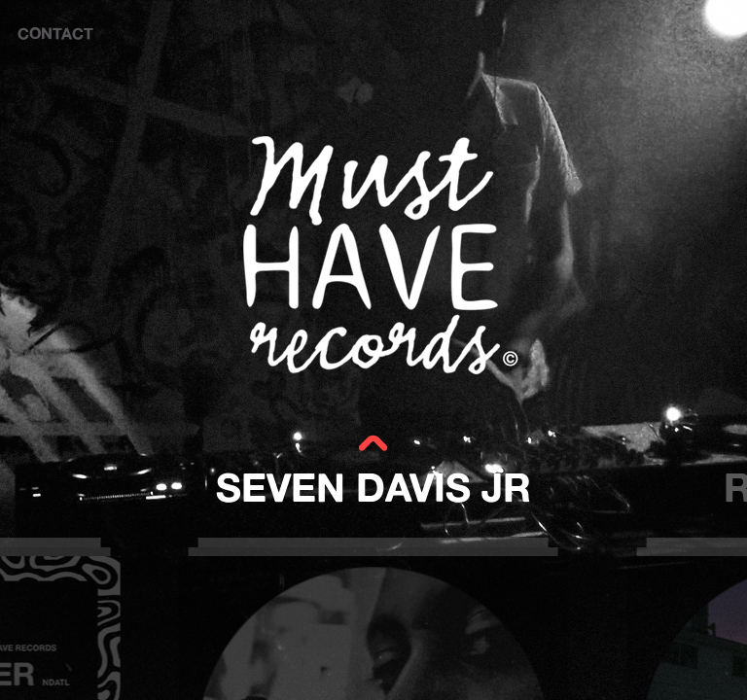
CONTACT (55, 33)
